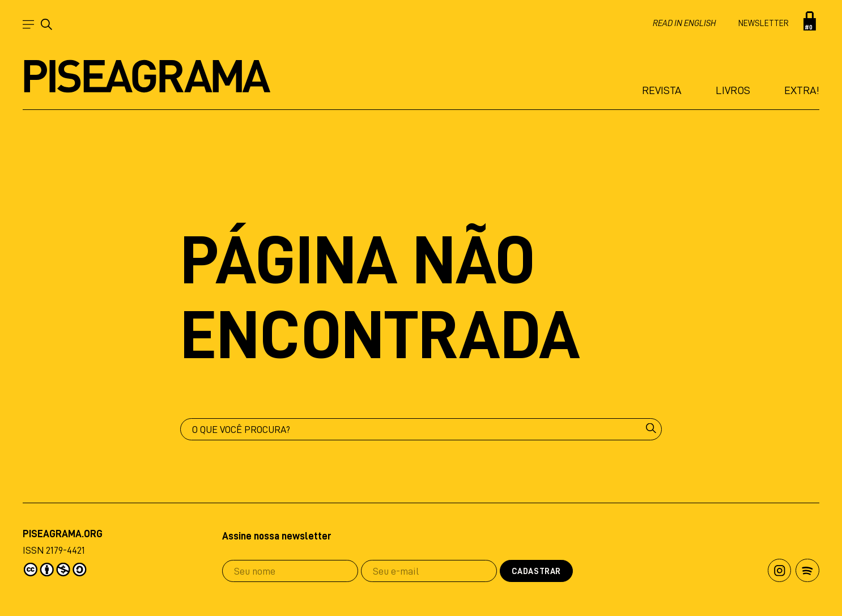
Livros (733, 90)
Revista (662, 90)
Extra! (802, 90)
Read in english (684, 24)
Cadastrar (536, 572)
